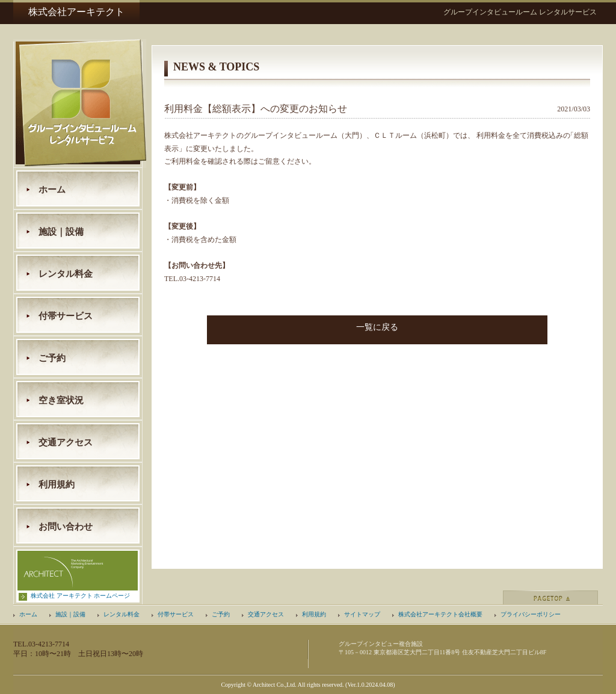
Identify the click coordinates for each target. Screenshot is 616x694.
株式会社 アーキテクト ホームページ (80, 596)
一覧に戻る (377, 327)
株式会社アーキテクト (76, 12)
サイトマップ (362, 614)
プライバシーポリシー (531, 614)
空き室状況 (61, 400)
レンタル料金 (66, 274)
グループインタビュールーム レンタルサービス (520, 12)
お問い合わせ (66, 527)
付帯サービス (66, 316)
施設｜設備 (61, 232)
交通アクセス (66, 442)
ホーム (52, 190)
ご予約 (52, 358)
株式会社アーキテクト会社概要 (440, 614)
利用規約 (57, 485)
